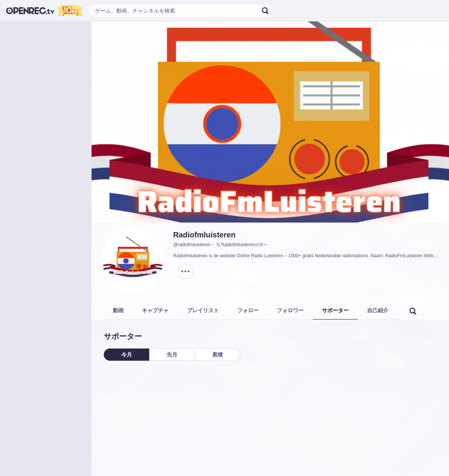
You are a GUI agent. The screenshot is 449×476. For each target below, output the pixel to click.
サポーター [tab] (335, 310)
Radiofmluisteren (204, 235)
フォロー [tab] (248, 310)
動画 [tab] (118, 310)
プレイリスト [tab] (203, 310)
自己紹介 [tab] (378, 310)
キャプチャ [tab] (155, 310)
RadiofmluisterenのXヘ (241, 245)
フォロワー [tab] (290, 310)
